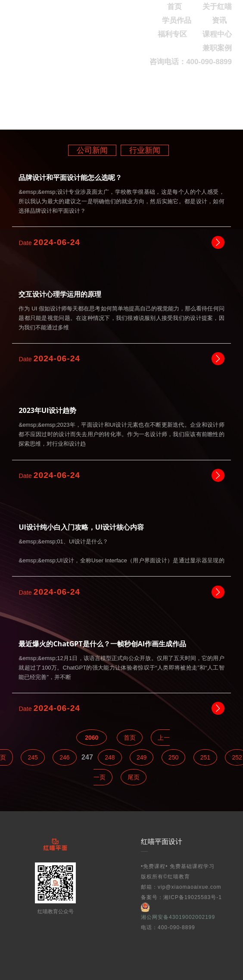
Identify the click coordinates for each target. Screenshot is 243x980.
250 (173, 757)
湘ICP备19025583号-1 (193, 897)
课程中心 (217, 34)
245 (33, 757)
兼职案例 (217, 48)
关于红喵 (217, 7)
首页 (130, 738)
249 (142, 757)
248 (110, 757)
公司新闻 (92, 150)
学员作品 (177, 20)
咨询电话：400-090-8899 (191, 62)
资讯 (219, 20)
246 (64, 757)
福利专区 (172, 34)
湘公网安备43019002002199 (178, 911)
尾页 (134, 777)
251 (205, 757)
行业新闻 (145, 150)
